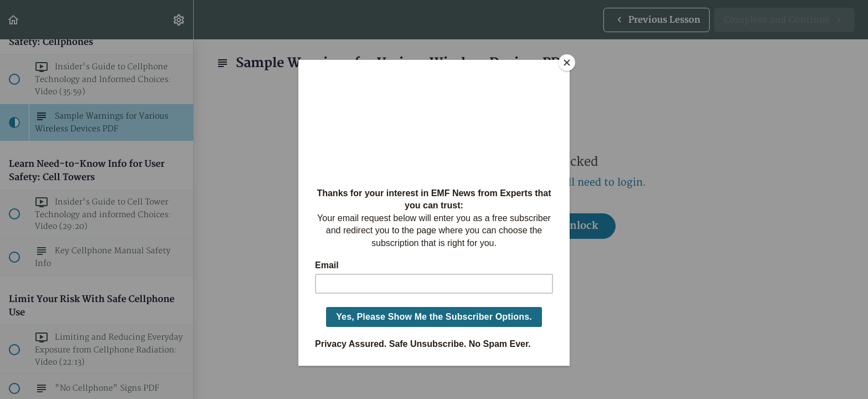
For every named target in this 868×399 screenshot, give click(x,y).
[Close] (567, 63)
